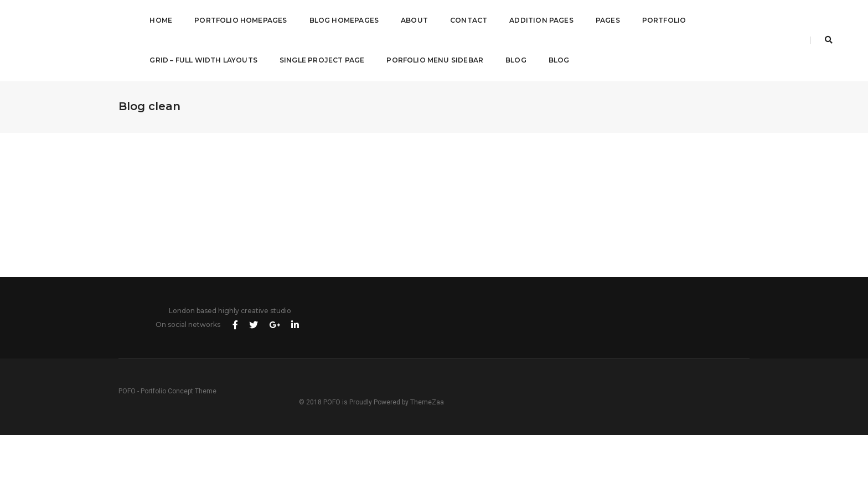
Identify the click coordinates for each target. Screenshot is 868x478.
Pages (601, 20)
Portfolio (658, 20)
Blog (509, 59)
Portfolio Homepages (234, 20)
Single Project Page (315, 59)
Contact (462, 20)
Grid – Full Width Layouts (197, 59)
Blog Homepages (338, 20)
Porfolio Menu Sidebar (428, 59)
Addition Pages (535, 20)
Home (154, 20)
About (408, 20)
